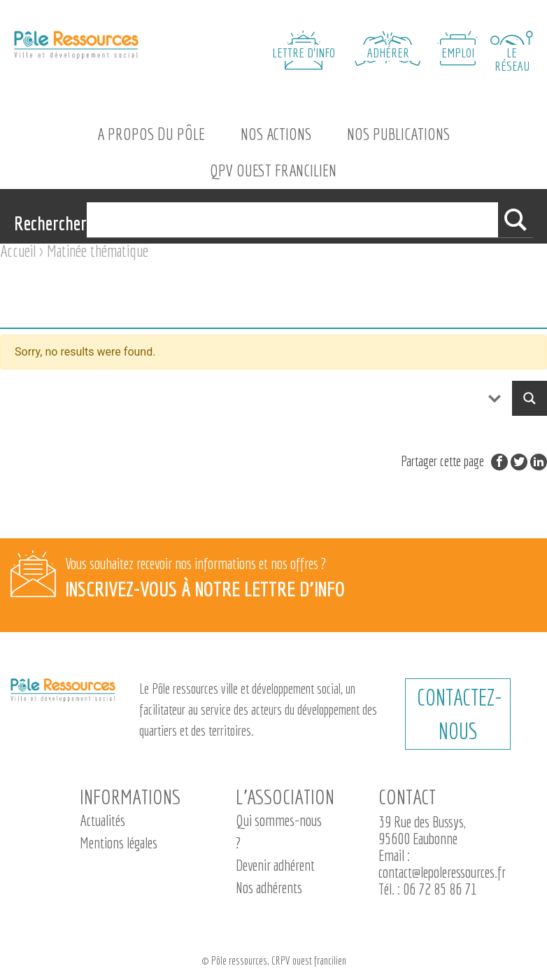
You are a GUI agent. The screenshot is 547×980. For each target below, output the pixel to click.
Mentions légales (119, 842)
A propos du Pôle (151, 134)
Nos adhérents (269, 887)
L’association (285, 797)
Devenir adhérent (275, 865)
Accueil (18, 251)
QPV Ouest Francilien (273, 170)
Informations (130, 797)
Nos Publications (398, 134)
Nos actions (276, 134)
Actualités (102, 820)
